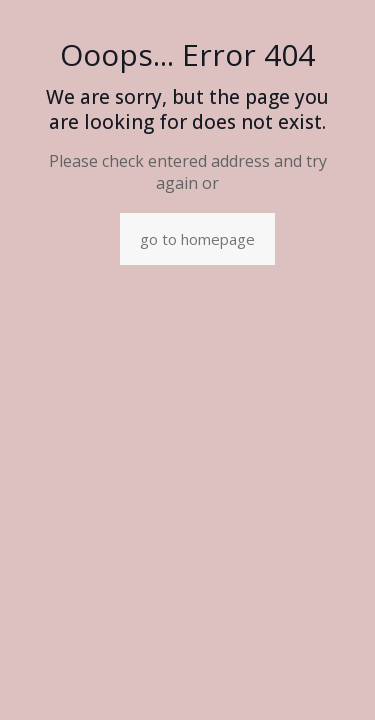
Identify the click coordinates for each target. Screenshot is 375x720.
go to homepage (197, 239)
